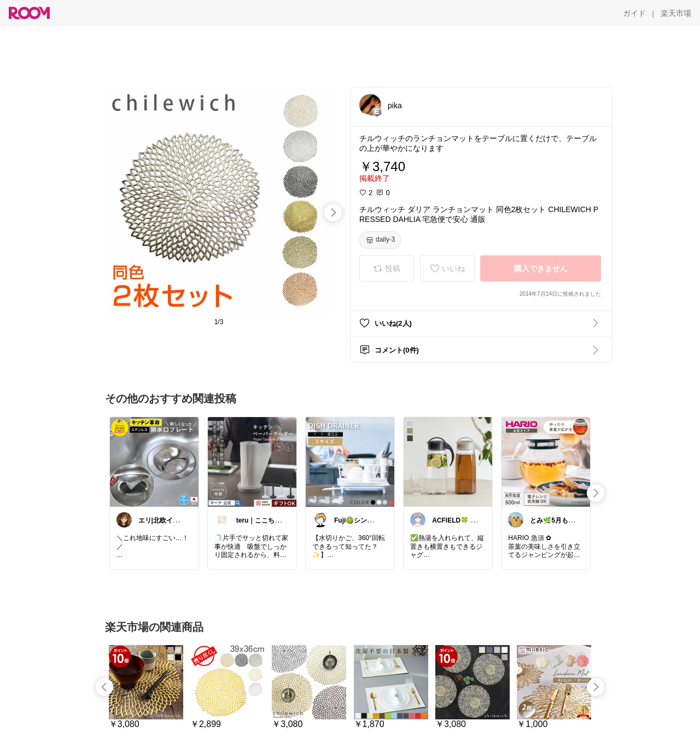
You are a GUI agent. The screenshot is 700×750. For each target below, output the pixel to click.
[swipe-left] (104, 687)
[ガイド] (634, 13)
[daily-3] (380, 240)
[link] (154, 461)
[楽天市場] (676, 13)
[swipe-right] (333, 213)
